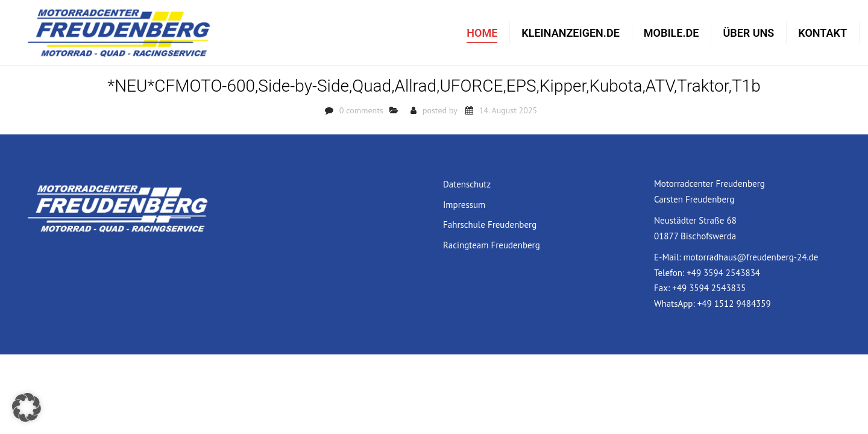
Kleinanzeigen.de (570, 33)
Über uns (748, 33)
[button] (27, 407)
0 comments (361, 112)
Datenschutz (467, 186)
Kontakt (822, 33)
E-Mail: (668, 259)
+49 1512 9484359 (734, 305)
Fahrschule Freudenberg (490, 226)
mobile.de (671, 33)
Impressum (464, 206)
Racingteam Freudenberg (492, 247)
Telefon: (670, 275)
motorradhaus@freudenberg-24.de (750, 259)
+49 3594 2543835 (709, 290)
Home (482, 33)
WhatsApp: (676, 305)
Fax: (663, 290)
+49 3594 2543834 (723, 275)
